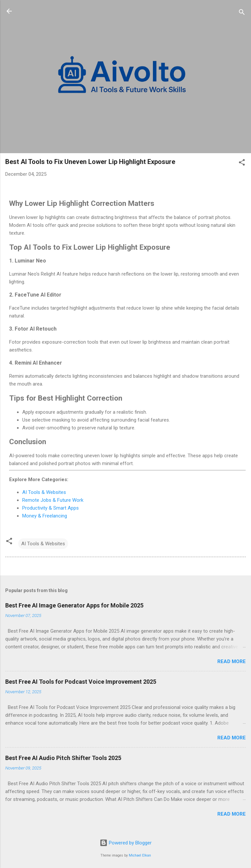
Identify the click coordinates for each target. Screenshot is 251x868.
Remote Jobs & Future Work (53, 500)
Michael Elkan (140, 855)
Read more (232, 661)
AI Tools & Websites (44, 492)
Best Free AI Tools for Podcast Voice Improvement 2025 (81, 682)
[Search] (242, 13)
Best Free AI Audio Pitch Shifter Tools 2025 (63, 758)
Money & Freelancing (45, 516)
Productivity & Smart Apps (50, 508)
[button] (242, 163)
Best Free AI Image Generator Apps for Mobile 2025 (74, 605)
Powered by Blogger (126, 843)
